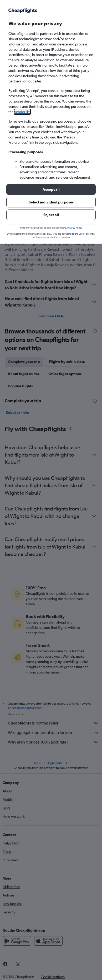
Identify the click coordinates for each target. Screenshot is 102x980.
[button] (51, 189)
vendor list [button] (22, 112)
